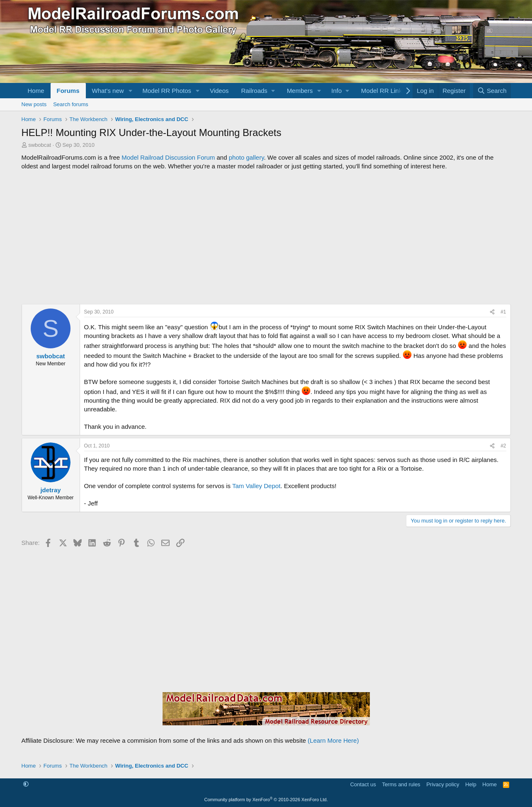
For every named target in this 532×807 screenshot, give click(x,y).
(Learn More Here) (333, 740)
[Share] (492, 312)
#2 (503, 446)
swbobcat (40, 145)
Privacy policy (443, 784)
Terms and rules (401, 784)
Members (300, 91)
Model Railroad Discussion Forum (168, 157)
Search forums (71, 104)
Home (36, 91)
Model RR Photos (167, 91)
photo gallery (247, 157)
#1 (503, 312)
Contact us (363, 784)
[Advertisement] (266, 237)
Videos (219, 91)
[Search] (492, 91)
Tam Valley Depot (256, 486)
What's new (108, 91)
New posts (34, 104)
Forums (68, 91)
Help (471, 784)
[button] (130, 91)
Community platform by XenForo (266, 800)
